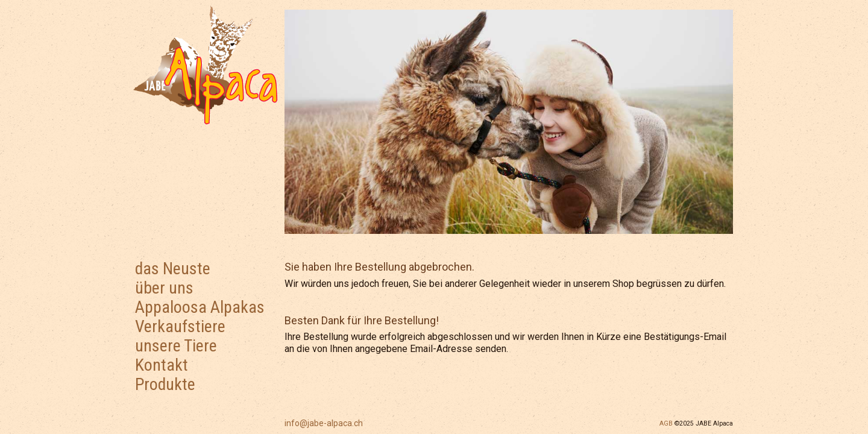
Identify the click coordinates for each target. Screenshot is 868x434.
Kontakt (162, 365)
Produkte (165, 384)
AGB (666, 423)
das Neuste (173, 269)
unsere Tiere (176, 346)
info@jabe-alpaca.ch (324, 423)
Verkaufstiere (180, 326)
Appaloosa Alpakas (200, 307)
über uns (164, 288)
